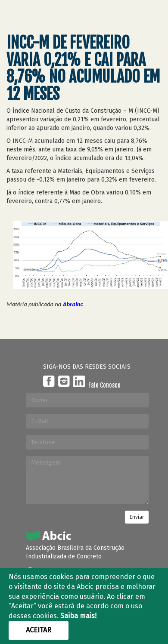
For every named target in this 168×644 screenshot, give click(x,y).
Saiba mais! (78, 616)
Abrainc (73, 304)
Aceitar (39, 630)
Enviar (137, 517)
